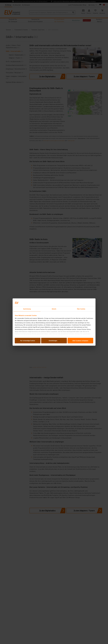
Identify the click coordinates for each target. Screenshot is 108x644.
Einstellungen (54, 341)
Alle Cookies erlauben (80, 341)
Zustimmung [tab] (27, 309)
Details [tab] (54, 309)
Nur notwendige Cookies (28, 341)
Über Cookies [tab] (81, 309)
